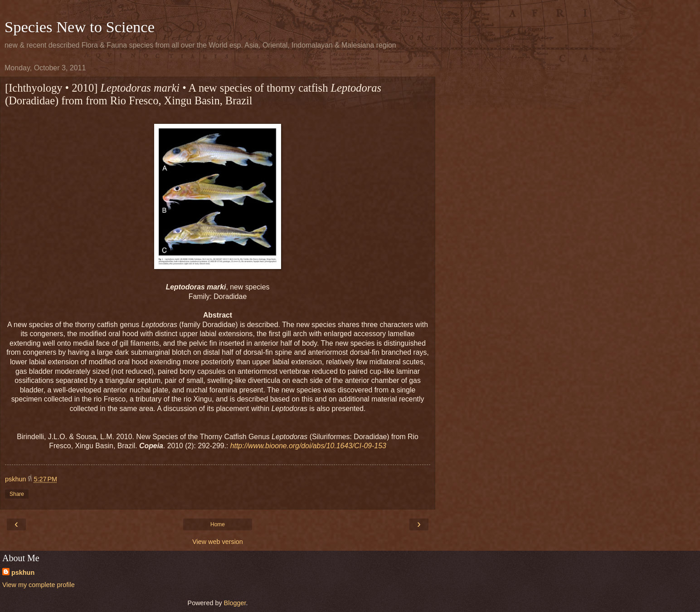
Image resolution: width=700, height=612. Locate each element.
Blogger (235, 603)
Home (218, 524)
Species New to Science (80, 27)
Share (17, 494)
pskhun (23, 573)
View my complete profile (39, 585)
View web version (218, 542)
